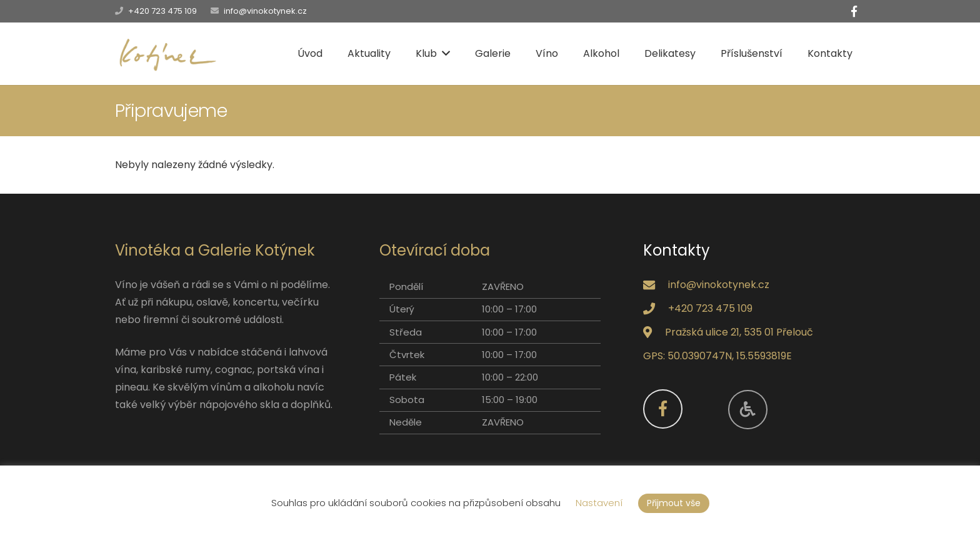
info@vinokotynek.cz (265, 11)
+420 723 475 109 (162, 11)
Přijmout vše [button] (674, 503)
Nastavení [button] (599, 503)
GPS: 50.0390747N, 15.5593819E (717, 356)
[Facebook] (854, 11)
